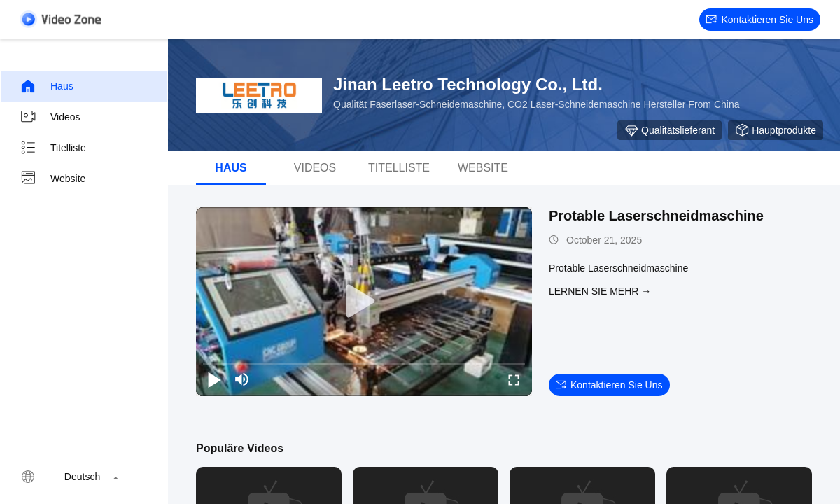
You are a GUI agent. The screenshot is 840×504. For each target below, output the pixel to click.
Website (52, 178)
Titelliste (53, 148)
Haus (47, 86)
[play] (364, 302)
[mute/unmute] (242, 379)
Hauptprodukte (776, 130)
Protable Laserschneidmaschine (656, 216)
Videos (50, 117)
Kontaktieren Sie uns (760, 20)
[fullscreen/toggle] (514, 379)
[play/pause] (214, 379)
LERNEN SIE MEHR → (600, 291)
